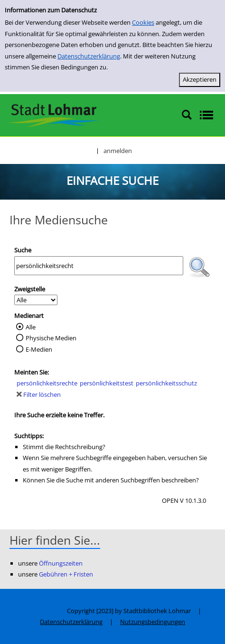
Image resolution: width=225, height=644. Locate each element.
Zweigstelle (30, 289)
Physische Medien (51, 338)
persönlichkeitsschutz (166, 383)
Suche (23, 250)
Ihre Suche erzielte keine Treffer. (59, 415)
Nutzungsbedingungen (153, 622)
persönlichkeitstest (107, 383)
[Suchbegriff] (99, 266)
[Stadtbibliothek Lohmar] (53, 115)
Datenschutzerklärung (89, 56)
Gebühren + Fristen (66, 574)
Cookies (143, 22)
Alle (31, 327)
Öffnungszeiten (61, 563)
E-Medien (39, 349)
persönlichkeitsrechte (47, 383)
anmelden (118, 151)
